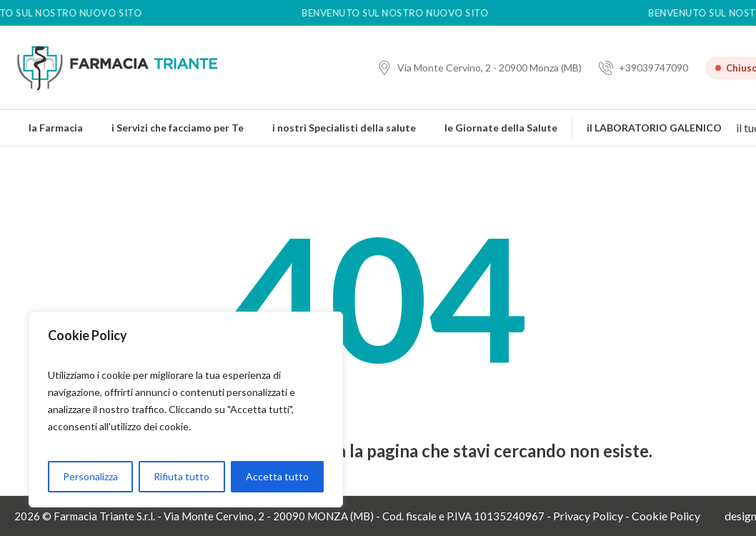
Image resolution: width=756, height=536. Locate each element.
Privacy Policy (588, 516)
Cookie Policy (666, 516)
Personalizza (90, 476)
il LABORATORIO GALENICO (654, 128)
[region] (186, 410)
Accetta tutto (277, 476)
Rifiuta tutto (181, 476)
